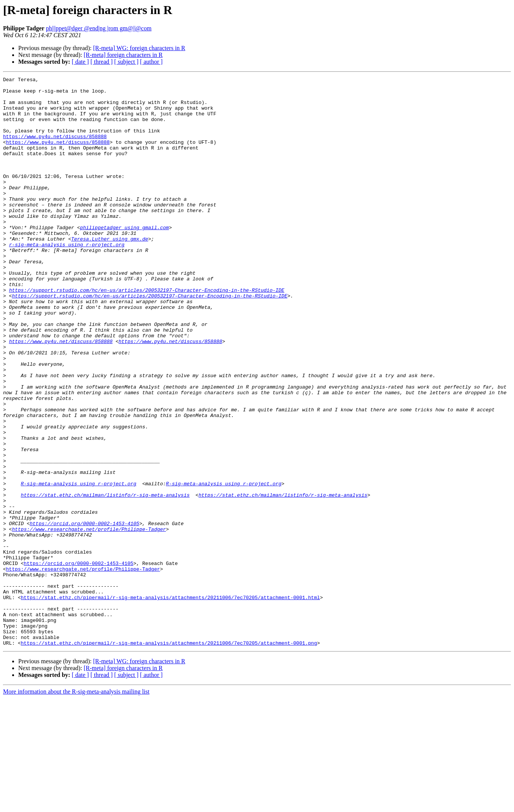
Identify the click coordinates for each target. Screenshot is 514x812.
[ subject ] (126, 62)
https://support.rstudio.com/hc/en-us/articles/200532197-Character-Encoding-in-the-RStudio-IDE (147, 333)
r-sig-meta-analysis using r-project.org (67, 279)
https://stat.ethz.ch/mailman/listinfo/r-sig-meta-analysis (105, 579)
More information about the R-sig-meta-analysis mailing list (76, 805)
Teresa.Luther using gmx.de (110, 272)
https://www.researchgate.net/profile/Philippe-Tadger (89, 620)
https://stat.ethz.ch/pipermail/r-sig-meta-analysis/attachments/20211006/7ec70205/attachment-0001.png (169, 757)
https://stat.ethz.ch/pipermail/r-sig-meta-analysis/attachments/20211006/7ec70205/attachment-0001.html (170, 702)
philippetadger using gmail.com (125, 258)
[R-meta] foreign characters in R (123, 55)
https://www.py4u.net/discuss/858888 (55, 149)
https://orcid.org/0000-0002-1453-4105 (84, 613)
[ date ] (80, 62)
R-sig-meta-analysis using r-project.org (79, 565)
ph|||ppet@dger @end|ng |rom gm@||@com (99, 28)
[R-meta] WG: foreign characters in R (139, 48)
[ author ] (151, 62)
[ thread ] (102, 62)
